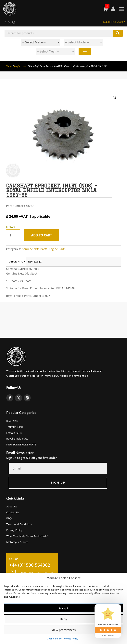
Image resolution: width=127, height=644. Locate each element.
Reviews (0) (35, 262)
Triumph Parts (15, 427)
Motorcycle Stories (17, 542)
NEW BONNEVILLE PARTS (21, 445)
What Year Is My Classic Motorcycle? (27, 536)
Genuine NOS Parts (34, 249)
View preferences (64, 630)
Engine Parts (21, 66)
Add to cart (42, 235)
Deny (64, 619)
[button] (115, 97)
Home (9, 66)
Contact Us (13, 513)
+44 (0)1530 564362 (114, 22)
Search (85, 52)
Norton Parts (14, 433)
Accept (64, 608)
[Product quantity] (13, 235)
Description (17, 262)
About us (12, 507)
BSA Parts (12, 421)
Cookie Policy (54, 639)
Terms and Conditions (19, 524)
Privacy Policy (71, 639)
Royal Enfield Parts (17, 439)
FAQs (9, 518)
